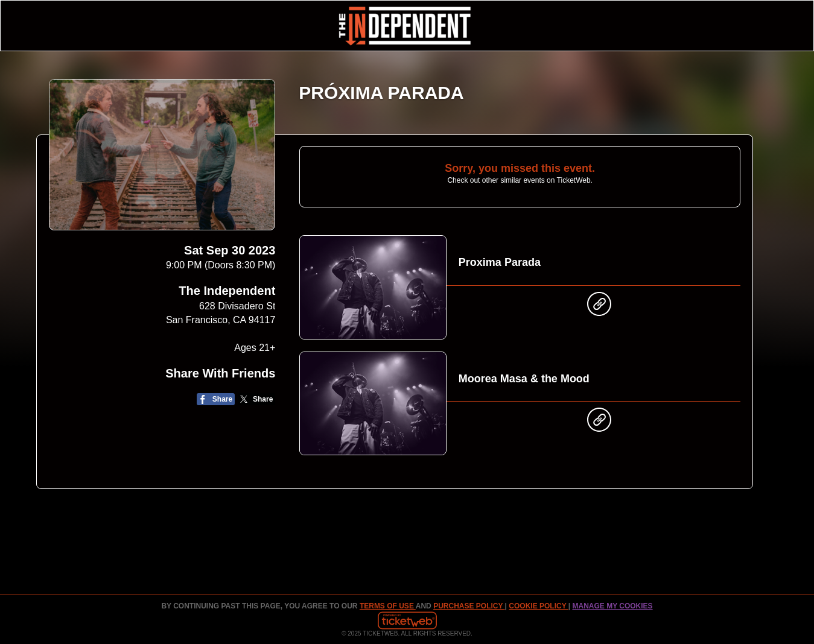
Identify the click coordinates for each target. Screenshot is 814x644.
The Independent (227, 291)
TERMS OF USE (388, 606)
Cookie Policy (538, 606)
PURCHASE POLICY (469, 606)
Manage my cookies (612, 606)
